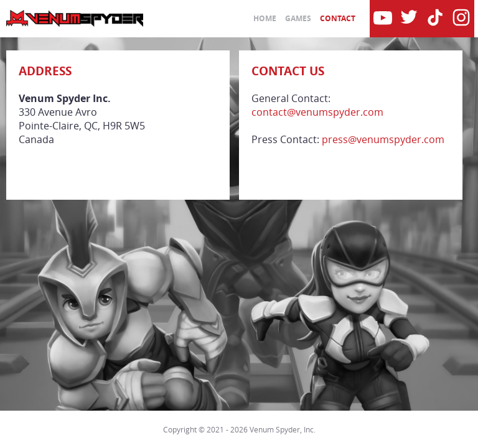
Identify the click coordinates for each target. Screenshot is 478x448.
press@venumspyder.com (383, 139)
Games (298, 18)
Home (265, 18)
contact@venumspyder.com (317, 112)
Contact (338, 18)
